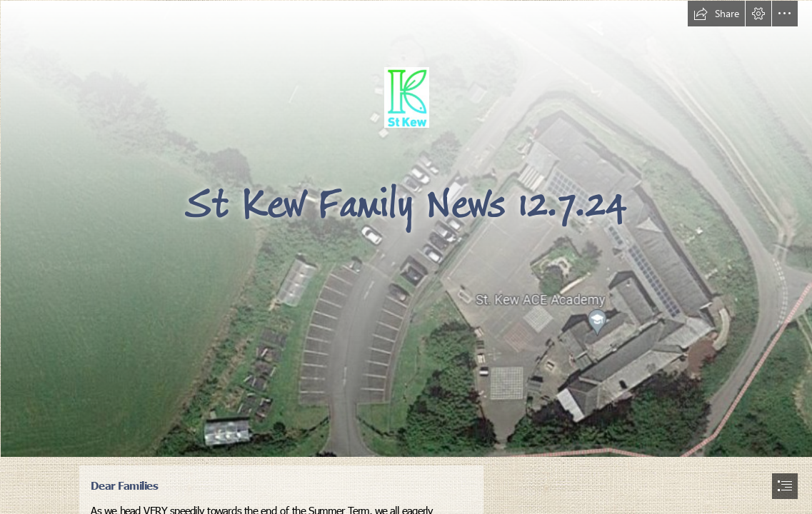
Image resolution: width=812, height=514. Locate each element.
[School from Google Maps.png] (406, 228)
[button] (716, 14)
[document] (406, 257)
